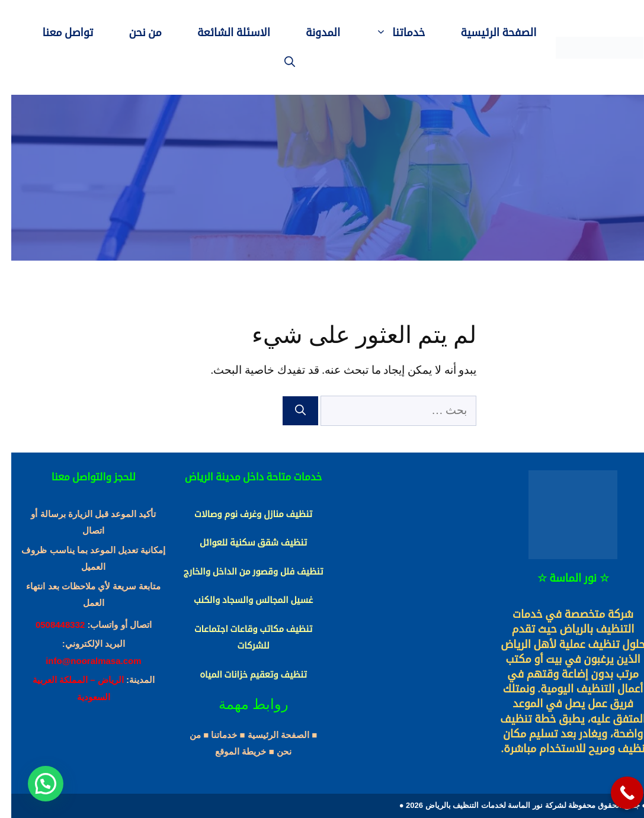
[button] (34, 784)
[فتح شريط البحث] (278, 62)
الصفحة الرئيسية (488, 33)
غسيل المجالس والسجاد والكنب (242, 600)
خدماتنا (380, 33)
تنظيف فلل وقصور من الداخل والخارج (242, 572)
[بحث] (289, 411)
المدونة (312, 33)
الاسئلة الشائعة (222, 33)
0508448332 (49, 625)
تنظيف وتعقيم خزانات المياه (242, 675)
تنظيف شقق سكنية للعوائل (242, 543)
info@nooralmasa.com (82, 661)
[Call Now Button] (616, 793)
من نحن (134, 33)
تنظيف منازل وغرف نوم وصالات (242, 514)
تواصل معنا (57, 33)
